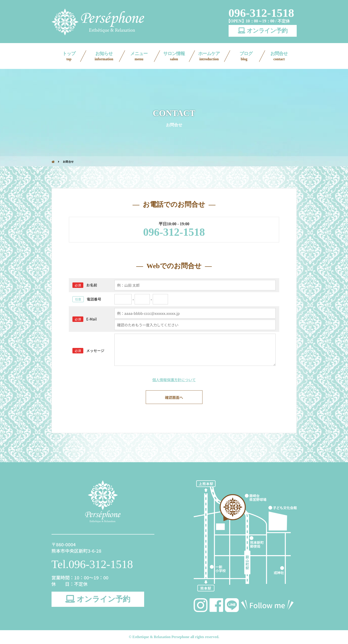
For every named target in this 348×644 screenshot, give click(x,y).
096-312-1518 (261, 13)
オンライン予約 (263, 31)
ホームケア (209, 56)
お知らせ (104, 56)
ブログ (244, 56)
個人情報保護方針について (174, 380)
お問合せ (279, 56)
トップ (69, 56)
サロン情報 (174, 56)
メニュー (139, 56)
